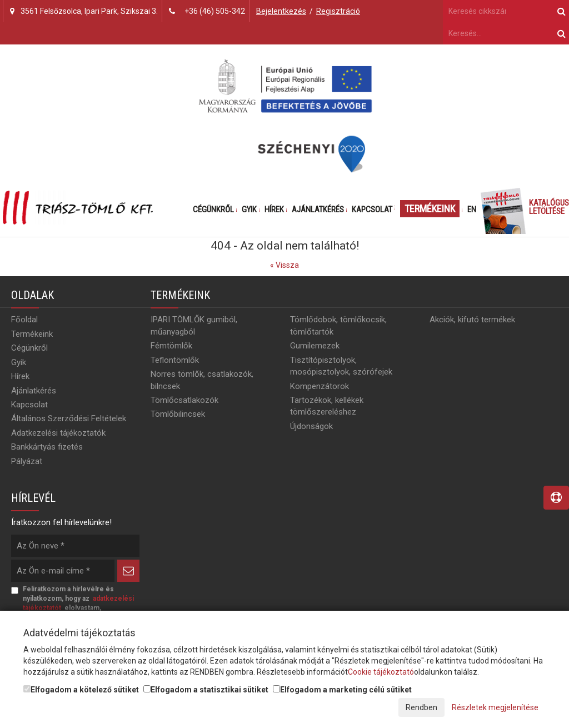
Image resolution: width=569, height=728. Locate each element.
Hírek (274, 210)
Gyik (249, 210)
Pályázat (27, 461)
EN (472, 210)
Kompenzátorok (320, 386)
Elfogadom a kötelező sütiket (81, 690)
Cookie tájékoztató (381, 672)
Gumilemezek (315, 346)
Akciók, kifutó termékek (472, 320)
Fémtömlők (171, 346)
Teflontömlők (175, 360)
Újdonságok (311, 426)
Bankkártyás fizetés (47, 447)
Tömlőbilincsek (178, 414)
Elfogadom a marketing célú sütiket (342, 690)
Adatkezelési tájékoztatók (58, 433)
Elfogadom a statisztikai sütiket (206, 690)
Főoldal (24, 320)
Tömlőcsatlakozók (184, 400)
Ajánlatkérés (318, 210)
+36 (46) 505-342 (215, 11)
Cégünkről (213, 210)
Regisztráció (338, 11)
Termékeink (430, 209)
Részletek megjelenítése (495, 707)
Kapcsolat (372, 210)
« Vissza (284, 265)
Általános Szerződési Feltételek (69, 418)
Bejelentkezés (281, 11)
